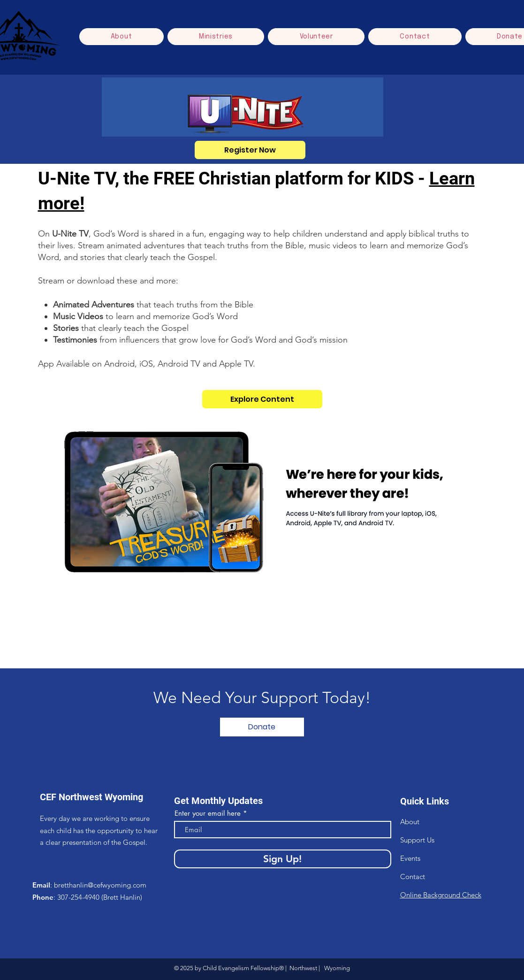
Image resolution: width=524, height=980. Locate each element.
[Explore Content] (262, 399)
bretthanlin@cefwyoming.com (100, 885)
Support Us (417, 840)
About (410, 822)
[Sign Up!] (283, 859)
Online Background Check (441, 895)
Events (410, 858)
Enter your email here (208, 813)
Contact (413, 877)
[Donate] (262, 727)
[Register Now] (250, 150)
